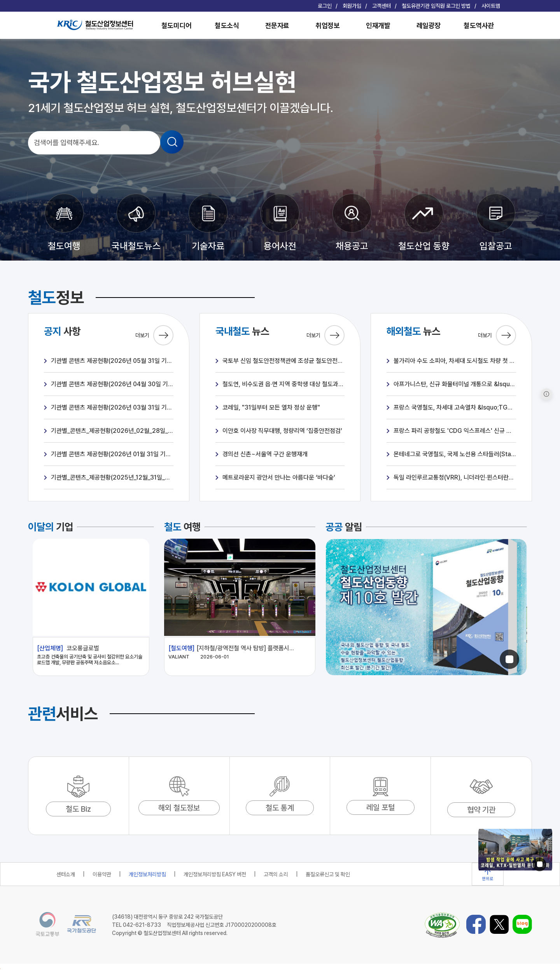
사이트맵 (491, 6)
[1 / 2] (426, 608)
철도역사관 (479, 25)
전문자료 (277, 25)
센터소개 (66, 874)
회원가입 (352, 6)
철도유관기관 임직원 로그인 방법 (436, 6)
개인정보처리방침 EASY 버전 (215, 874)
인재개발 (378, 25)
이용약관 (102, 874)
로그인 (325, 6)
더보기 (154, 335)
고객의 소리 (276, 874)
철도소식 (227, 25)
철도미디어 (177, 25)
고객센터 (381, 6)
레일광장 (429, 25)
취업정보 (327, 25)
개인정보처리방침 (147, 874)
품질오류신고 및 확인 (328, 874)
